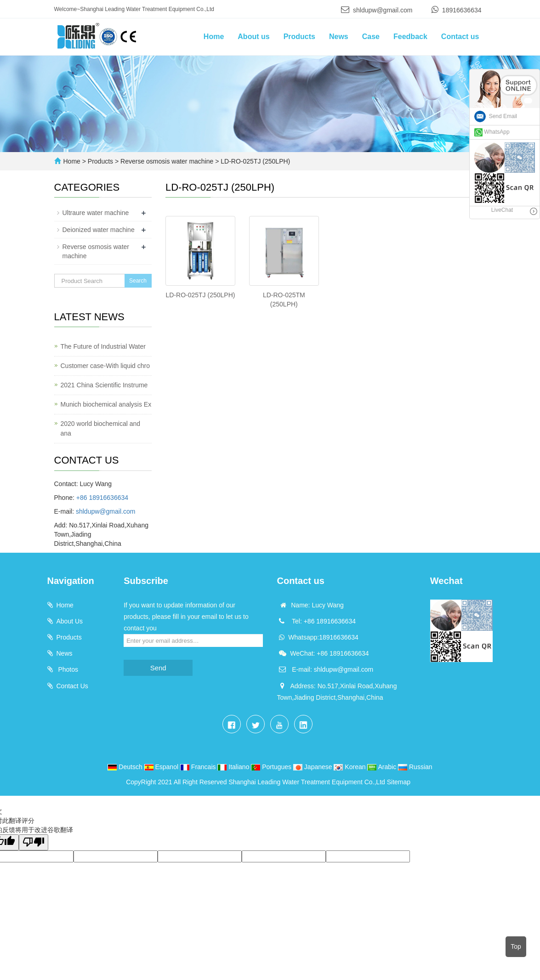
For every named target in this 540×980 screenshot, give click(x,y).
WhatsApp (492, 132)
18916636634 (462, 10)
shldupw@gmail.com (383, 10)
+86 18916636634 (102, 498)
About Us (70, 621)
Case (371, 37)
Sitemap (399, 782)
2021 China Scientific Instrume (104, 385)
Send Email (496, 116)
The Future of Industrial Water (103, 346)
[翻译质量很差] (34, 842)
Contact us (460, 37)
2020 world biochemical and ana (101, 428)
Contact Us (72, 686)
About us (253, 37)
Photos (67, 669)
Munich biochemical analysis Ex (106, 404)
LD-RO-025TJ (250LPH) (254, 161)
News (339, 37)
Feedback (410, 37)
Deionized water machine (99, 230)
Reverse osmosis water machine (167, 161)
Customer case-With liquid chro (105, 366)
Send (158, 668)
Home (214, 37)
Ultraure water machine (96, 213)
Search (138, 281)
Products (299, 37)
